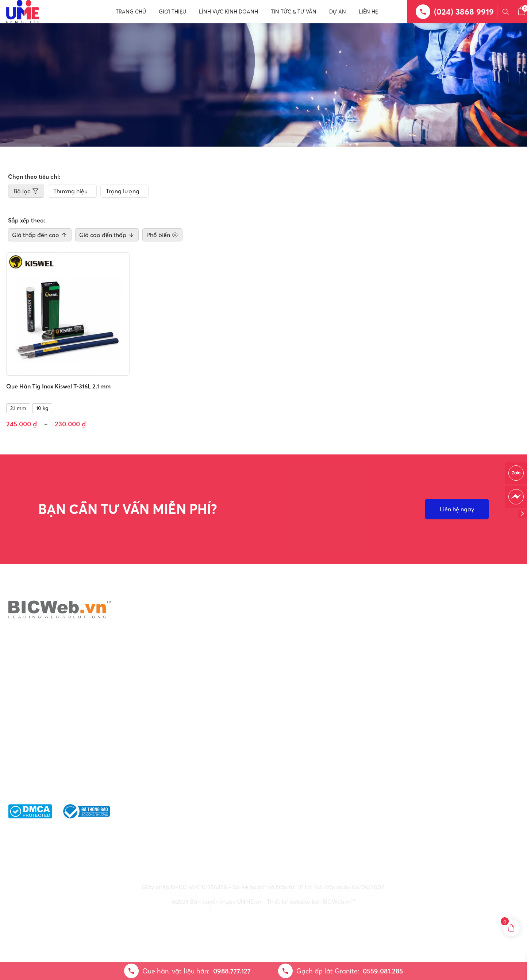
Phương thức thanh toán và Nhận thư (442, 770)
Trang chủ (131, 12)
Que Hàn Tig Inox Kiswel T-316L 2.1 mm (58, 386)
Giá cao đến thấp (107, 235)
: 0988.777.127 (279, 761)
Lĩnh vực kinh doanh (228, 12)
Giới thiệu (172, 12)
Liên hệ (368, 12)
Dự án (338, 12)
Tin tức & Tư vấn (294, 12)
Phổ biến (162, 235)
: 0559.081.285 (278, 770)
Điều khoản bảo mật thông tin (432, 745)
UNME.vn (249, 902)
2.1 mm (18, 408)
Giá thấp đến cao (40, 235)
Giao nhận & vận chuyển (424, 757)
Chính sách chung (415, 732)
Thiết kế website (288, 902)
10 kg (42, 408)
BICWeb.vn (337, 902)
